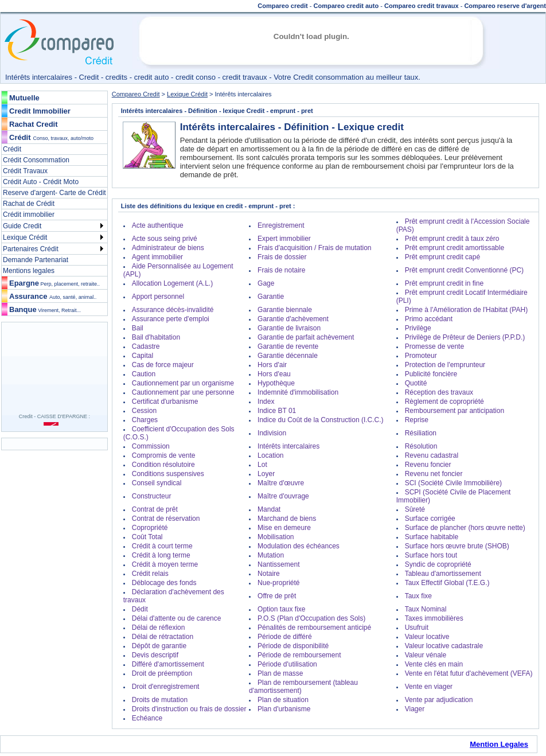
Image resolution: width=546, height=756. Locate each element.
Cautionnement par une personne (183, 392)
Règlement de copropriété (444, 402)
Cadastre (146, 346)
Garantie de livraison (289, 328)
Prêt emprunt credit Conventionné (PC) (464, 270)
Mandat (269, 509)
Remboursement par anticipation (455, 411)
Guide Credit (22, 226)
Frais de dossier (282, 257)
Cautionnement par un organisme (183, 383)
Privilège (418, 328)
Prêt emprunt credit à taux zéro (452, 239)
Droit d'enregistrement (166, 687)
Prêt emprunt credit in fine (444, 283)
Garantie (271, 297)
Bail (138, 328)
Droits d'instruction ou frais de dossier (189, 709)
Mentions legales (29, 271)
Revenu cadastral (432, 455)
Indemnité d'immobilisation (298, 392)
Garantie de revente (288, 346)
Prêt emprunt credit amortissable (455, 248)
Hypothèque (276, 383)
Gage (266, 283)
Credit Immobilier (40, 111)
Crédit (20, 137)
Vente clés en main (434, 664)
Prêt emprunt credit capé (442, 257)
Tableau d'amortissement (443, 574)
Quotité (416, 383)
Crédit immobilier (29, 215)
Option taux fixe (281, 609)
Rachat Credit (34, 124)
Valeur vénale (426, 655)
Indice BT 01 (277, 411)
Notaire (269, 574)
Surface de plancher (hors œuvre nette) (465, 528)
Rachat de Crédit (29, 204)
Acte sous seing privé (165, 239)
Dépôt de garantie (159, 646)
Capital (143, 356)
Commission (151, 446)
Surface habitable (432, 537)
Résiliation (421, 433)
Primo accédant (429, 319)
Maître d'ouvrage (283, 496)
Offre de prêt (277, 596)
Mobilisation (276, 537)
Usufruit (417, 628)
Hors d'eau (274, 374)
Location (270, 455)
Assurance (53, 296)
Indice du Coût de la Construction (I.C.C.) (320, 420)
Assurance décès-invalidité (173, 310)
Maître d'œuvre (281, 483)
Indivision (272, 433)
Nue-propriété (278, 583)
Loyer (266, 474)
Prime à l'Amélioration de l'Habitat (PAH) (466, 310)
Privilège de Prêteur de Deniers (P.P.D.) (465, 337)
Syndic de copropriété (438, 564)
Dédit (140, 609)
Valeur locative (427, 637)
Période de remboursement (299, 655)
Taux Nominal (426, 609)
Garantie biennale (285, 310)
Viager (415, 709)
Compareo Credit (136, 94)
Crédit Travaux (25, 171)
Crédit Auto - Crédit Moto (41, 182)
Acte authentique (158, 225)
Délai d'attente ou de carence (177, 618)
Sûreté (415, 509)
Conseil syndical (157, 483)
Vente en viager (429, 687)
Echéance (147, 718)
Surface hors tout (431, 555)
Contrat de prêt (155, 509)
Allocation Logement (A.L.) (172, 283)
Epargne (54, 283)
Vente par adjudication (439, 700)
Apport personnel (158, 297)
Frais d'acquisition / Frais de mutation (314, 248)
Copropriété (150, 528)
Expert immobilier (284, 239)
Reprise (417, 420)
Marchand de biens (287, 519)
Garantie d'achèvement (293, 319)
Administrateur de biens (168, 248)
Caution (144, 374)
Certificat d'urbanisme (165, 402)
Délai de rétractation (163, 637)
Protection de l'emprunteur (445, 365)
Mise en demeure (284, 528)
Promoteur (421, 356)
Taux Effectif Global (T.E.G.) (447, 583)
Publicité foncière (431, 374)
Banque (45, 309)
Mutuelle (24, 98)
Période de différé (285, 637)
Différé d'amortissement (168, 664)
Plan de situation (283, 700)
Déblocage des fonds (164, 583)
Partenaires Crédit (31, 249)
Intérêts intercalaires (288, 446)
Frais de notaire (281, 270)
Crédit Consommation (36, 160)
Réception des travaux (439, 392)
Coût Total (147, 537)
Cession (144, 411)
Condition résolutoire (163, 465)
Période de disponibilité (293, 646)
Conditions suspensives (168, 474)
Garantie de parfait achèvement (306, 337)
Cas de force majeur (163, 365)
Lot (262, 465)
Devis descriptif (155, 655)
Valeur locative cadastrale (444, 646)
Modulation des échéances (299, 546)
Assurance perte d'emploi (171, 319)
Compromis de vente (164, 455)
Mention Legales (499, 744)
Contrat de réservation (166, 519)
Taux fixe (418, 596)
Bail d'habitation (156, 337)
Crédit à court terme (162, 546)
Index (266, 402)
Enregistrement (281, 225)
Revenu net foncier (434, 474)
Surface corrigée (430, 519)
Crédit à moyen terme (165, 564)
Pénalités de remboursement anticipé (314, 628)
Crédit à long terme (161, 555)
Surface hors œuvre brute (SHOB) (457, 546)
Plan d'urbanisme (284, 709)
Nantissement (278, 564)
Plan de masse (280, 673)
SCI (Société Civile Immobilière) (453, 483)
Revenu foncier (428, 465)
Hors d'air (272, 365)
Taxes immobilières (434, 618)
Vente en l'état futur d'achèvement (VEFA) (469, 673)
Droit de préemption (162, 673)
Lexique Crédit (25, 237)
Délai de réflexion (159, 628)
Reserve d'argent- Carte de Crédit (54, 193)
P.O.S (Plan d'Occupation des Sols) (311, 618)
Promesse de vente (434, 346)
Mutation (271, 555)
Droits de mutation (160, 700)
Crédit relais (150, 574)
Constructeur (152, 496)
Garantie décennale (288, 356)
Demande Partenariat (36, 260)
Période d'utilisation (287, 664)
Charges (145, 420)
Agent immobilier (157, 257)
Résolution (421, 446)
